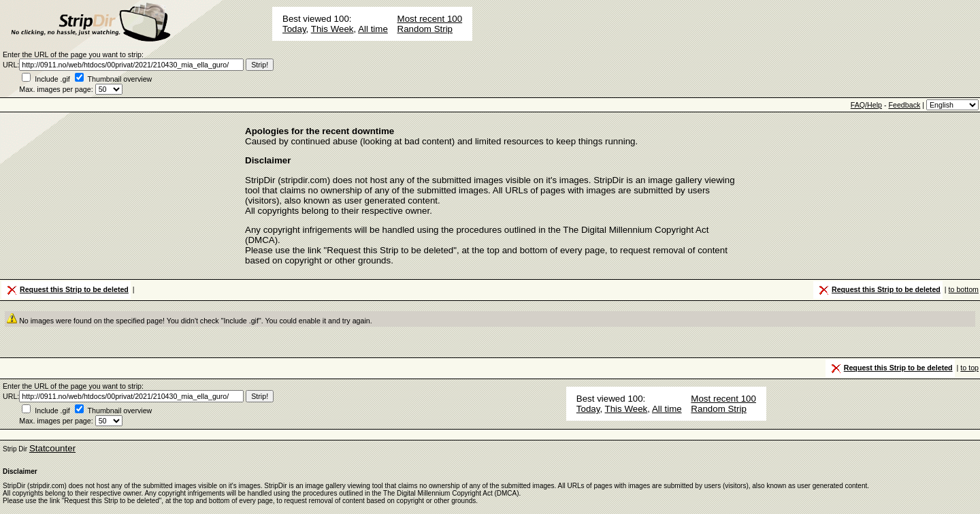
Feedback (904, 105)
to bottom (964, 289)
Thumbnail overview (120, 79)
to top (969, 368)
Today (294, 29)
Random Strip (425, 29)
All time (373, 29)
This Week (332, 29)
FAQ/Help (866, 105)
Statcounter (52, 448)
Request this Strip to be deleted (67, 290)
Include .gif (52, 79)
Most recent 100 (430, 19)
